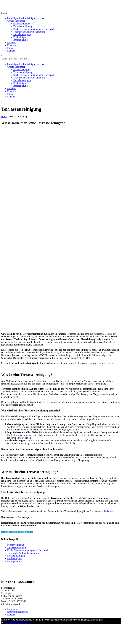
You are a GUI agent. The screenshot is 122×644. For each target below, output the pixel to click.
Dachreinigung (20, 37)
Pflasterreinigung (22, 24)
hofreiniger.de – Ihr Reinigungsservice (26, 18)
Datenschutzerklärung (18, 612)
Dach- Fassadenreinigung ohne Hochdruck (34, 29)
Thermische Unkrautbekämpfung (29, 32)
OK (7, 622)
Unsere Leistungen (16, 21)
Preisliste (12, 43)
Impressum (13, 609)
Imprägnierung (20, 40)
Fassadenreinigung (22, 34)
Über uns (12, 45)
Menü (4, 13)
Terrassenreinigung (22, 26)
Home (4, 116)
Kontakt (11, 51)
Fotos (10, 48)
